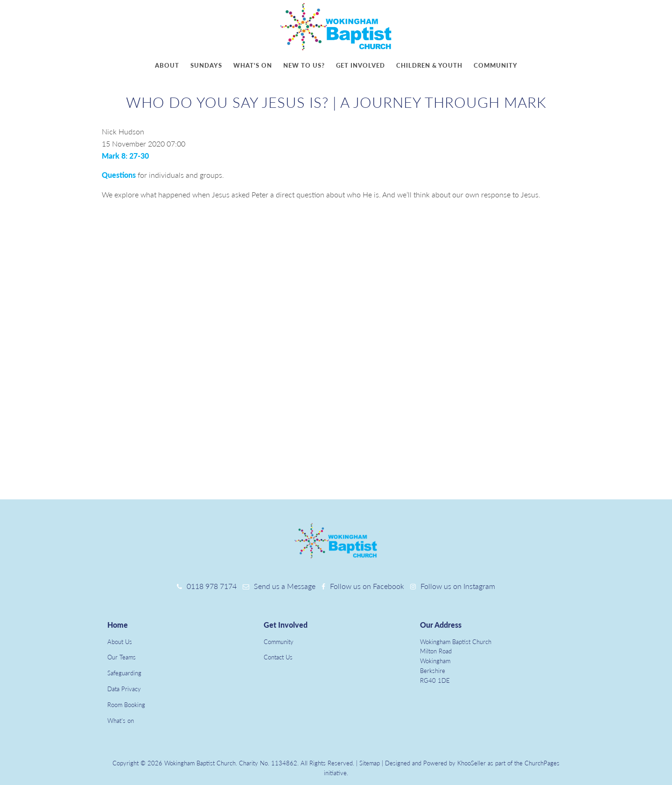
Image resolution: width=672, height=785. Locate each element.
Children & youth (429, 65)
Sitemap (370, 763)
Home (118, 625)
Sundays (206, 65)
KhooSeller (472, 763)
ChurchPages (542, 763)
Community (496, 65)
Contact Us (278, 657)
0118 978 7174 (212, 586)
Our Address (441, 625)
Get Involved (286, 625)
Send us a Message (285, 586)
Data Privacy (124, 689)
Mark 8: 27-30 (125, 156)
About (167, 65)
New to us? (304, 65)
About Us (120, 642)
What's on (253, 65)
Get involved (360, 65)
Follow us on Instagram (458, 586)
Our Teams (122, 657)
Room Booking (126, 705)
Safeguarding (124, 673)
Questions (119, 175)
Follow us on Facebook (367, 586)
